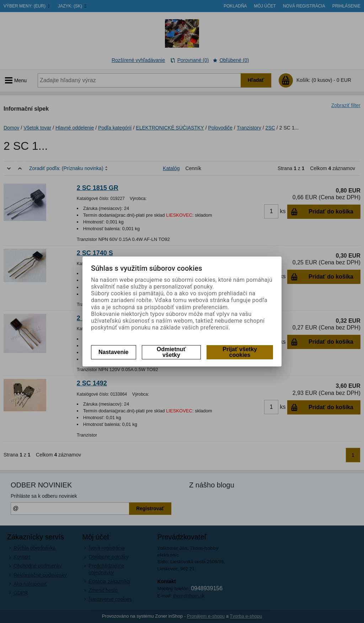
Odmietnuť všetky (171, 352)
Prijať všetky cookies (240, 352)
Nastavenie (114, 352)
